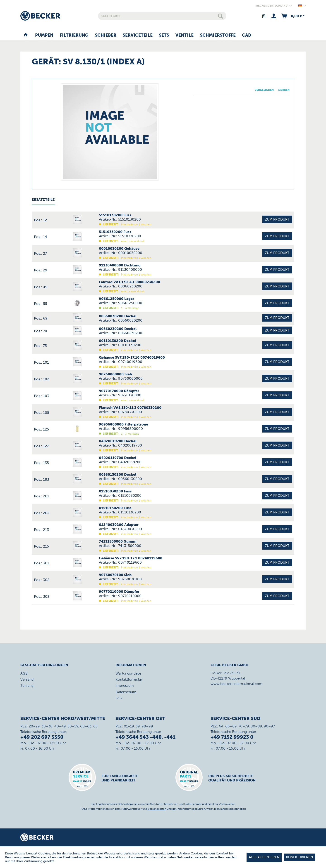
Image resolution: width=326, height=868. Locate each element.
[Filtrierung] (74, 35)
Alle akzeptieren (264, 857)
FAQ (119, 698)
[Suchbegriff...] (162, 16)
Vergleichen (264, 90)
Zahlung (27, 686)
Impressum (125, 686)
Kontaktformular (129, 679)
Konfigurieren (299, 857)
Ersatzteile (43, 199)
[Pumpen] (44, 35)
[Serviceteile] (138, 35)
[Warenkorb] (293, 16)
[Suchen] (221, 16)
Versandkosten (157, 809)
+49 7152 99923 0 (232, 737)
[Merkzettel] (264, 16)
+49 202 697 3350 (42, 737)
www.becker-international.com (236, 684)
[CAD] (247, 35)
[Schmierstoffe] (218, 35)
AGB (24, 673)
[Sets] (164, 35)
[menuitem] (162, 16)
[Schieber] (106, 35)
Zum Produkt (277, 219)
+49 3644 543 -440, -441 (145, 737)
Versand (27, 679)
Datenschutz (126, 692)
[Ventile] (185, 35)
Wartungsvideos (128, 673)
